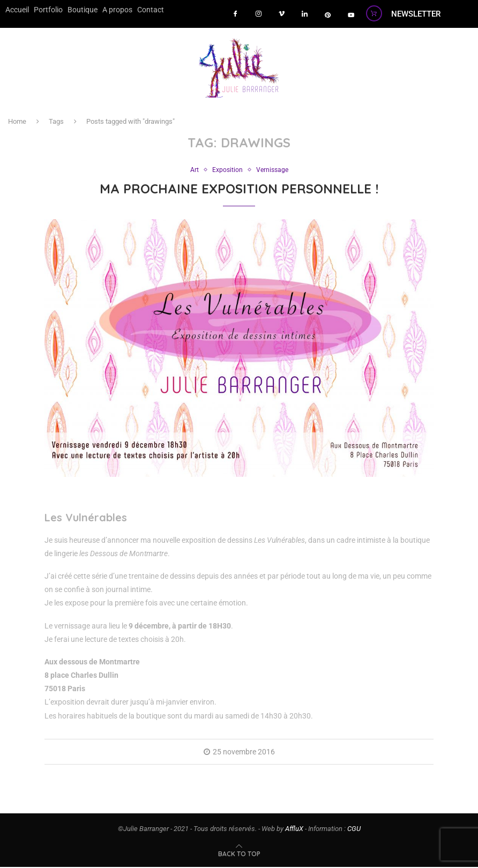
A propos (106, 9)
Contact (136, 9)
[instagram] (259, 15)
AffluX (294, 830)
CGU (354, 830)
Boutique (75, 9)
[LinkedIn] (305, 15)
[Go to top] (239, 855)
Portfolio (44, 9)
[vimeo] (282, 15)
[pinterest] (328, 15)
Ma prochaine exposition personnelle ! (239, 190)
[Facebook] (236, 15)
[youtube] (351, 15)
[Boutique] (374, 13)
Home (17, 122)
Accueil (16, 9)
